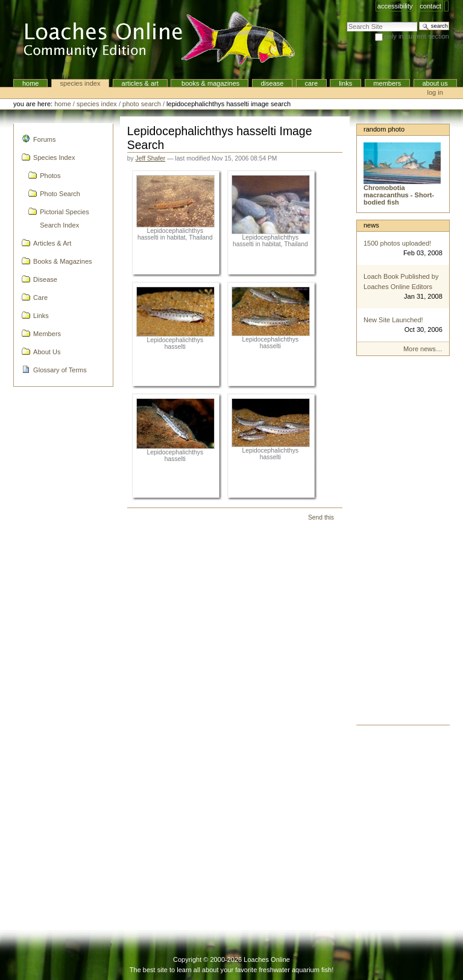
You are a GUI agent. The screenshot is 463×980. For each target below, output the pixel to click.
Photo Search (142, 104)
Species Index (80, 83)
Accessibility (395, 6)
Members (387, 83)
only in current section (417, 36)
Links (345, 83)
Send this (321, 517)
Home (31, 83)
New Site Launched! (393, 320)
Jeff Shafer (151, 158)
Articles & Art (140, 83)
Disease (272, 83)
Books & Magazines (209, 83)
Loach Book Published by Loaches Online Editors (401, 282)
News (371, 225)
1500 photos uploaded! (397, 243)
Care (311, 83)
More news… (423, 349)
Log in (435, 92)
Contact (430, 6)
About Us (435, 83)
